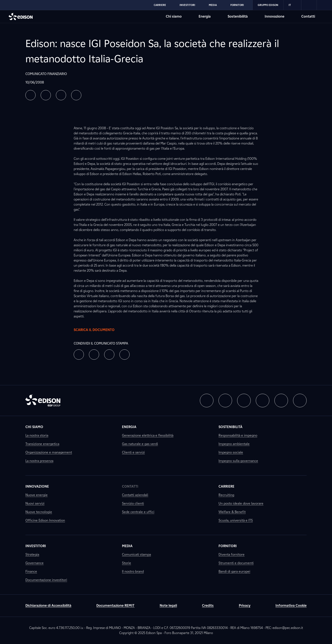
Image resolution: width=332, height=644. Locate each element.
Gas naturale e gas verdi (140, 444)
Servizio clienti (133, 503)
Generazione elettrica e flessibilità (148, 435)
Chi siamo (34, 427)
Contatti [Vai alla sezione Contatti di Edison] (308, 16)
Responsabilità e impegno (238, 435)
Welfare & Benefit (232, 512)
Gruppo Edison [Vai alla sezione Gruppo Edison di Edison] (268, 5)
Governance (35, 563)
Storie (127, 563)
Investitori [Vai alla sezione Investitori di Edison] (187, 5)
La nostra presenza (39, 461)
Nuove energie (37, 495)
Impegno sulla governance (238, 461)
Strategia (32, 554)
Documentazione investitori (46, 580)
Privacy (245, 606)
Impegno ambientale (234, 444)
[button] (30, 95)
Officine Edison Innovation (45, 520)
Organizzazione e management (49, 452)
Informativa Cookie (291, 606)
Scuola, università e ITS (236, 520)
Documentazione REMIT (115, 606)
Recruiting (226, 495)
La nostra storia (37, 435)
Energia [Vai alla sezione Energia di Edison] (205, 16)
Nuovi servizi (35, 503)
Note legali (168, 606)
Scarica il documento (98, 330)
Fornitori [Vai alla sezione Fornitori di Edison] (237, 5)
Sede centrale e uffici (138, 512)
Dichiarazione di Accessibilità (48, 606)
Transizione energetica (42, 444)
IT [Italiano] (292, 5)
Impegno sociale (231, 452)
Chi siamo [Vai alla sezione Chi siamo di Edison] (174, 16)
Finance (31, 571)
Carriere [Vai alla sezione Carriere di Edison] (160, 5)
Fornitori (228, 546)
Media (127, 546)
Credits (208, 606)
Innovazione (37, 486)
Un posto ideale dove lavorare (241, 503)
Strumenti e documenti (236, 563)
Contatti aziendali (135, 495)
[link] (309, 5)
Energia (129, 427)
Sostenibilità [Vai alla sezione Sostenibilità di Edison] (238, 16)
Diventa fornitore (232, 554)
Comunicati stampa (136, 554)
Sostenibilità (230, 427)
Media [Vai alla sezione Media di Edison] (213, 5)
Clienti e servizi (133, 452)
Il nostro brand (133, 571)
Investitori (36, 546)
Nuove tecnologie (39, 512)
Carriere (226, 486)
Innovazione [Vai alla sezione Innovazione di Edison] (275, 16)
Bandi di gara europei (234, 571)
